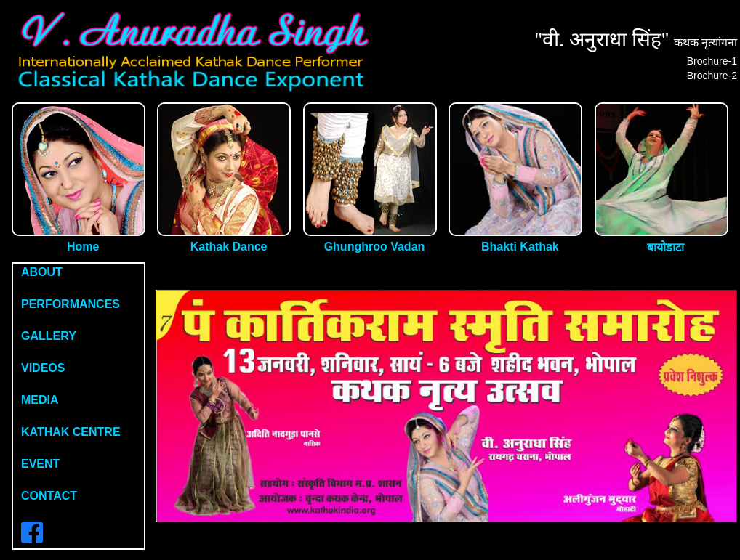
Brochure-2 (712, 76)
